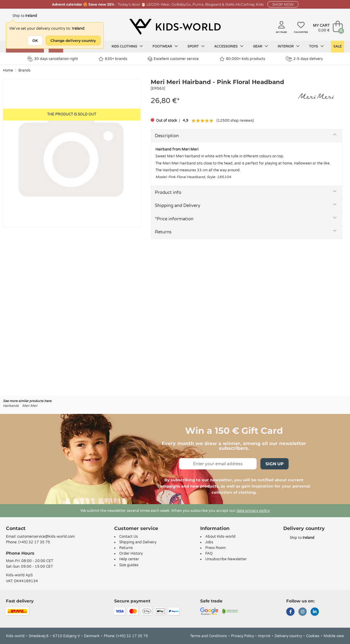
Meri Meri (30, 406)
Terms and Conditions (209, 636)
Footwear (165, 46)
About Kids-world (220, 537)
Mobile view (334, 636)
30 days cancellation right (53, 59)
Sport (196, 46)
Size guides (129, 565)
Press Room (215, 548)
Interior (289, 46)
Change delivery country (73, 41)
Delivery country (288, 636)
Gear (261, 46)
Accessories (229, 46)
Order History (131, 553)
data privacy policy (253, 511)
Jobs (209, 542)
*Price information (174, 219)
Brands (24, 70)
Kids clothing (127, 46)
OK (35, 41)
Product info (168, 192)
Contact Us (129, 537)
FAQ (209, 553)
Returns (163, 232)
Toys (316, 46)
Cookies (313, 636)
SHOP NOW (283, 4)
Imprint (264, 636)
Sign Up (275, 464)
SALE (338, 46)
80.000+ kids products (242, 59)
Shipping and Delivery (178, 205)
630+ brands (113, 59)
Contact (16, 528)
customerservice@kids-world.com (46, 537)
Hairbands (11, 406)
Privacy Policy (242, 636)
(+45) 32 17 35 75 (34, 542)
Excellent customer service (173, 59)
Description (167, 136)
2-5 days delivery (304, 59)
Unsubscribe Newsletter (226, 559)
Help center (129, 559)
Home (8, 70)
